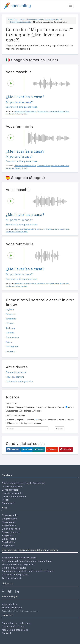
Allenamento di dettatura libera (19, 558)
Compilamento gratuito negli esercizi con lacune (28, 571)
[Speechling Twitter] (11, 592)
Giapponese (12, 337)
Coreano (10, 351)
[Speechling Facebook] (5, 592)
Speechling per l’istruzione (17, 623)
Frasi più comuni (15, 377)
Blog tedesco (9, 525)
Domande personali (16, 372)
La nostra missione (12, 486)
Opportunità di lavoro (14, 626)
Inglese (10, 309)
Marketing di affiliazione (15, 630)
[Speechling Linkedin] (19, 592)
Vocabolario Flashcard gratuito (19, 564)
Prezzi (5, 500)
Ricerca (59, 429)
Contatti (6, 633)
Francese (11, 314)
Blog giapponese (11, 529)
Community (8, 503)
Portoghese (12, 347)
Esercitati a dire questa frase (22, 107)
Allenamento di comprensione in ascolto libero (27, 561)
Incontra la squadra (13, 493)
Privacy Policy (9, 604)
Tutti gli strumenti (12, 578)
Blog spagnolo (10, 515)
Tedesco (10, 328)
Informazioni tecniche (14, 497)
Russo (9, 342)
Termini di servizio (12, 608)
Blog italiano (9, 542)
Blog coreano (9, 539)
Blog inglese (9, 522)
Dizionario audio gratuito (21, 22)
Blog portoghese (11, 532)
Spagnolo (11, 319)
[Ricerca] (27, 429)
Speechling (13, 19)
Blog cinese (8, 546)
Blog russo (8, 535)
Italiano (10, 333)
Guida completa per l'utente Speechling (24, 483)
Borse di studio (10, 490)
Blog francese (9, 519)
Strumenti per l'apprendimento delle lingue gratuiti (41, 19)
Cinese (10, 323)
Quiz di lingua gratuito (14, 568)
